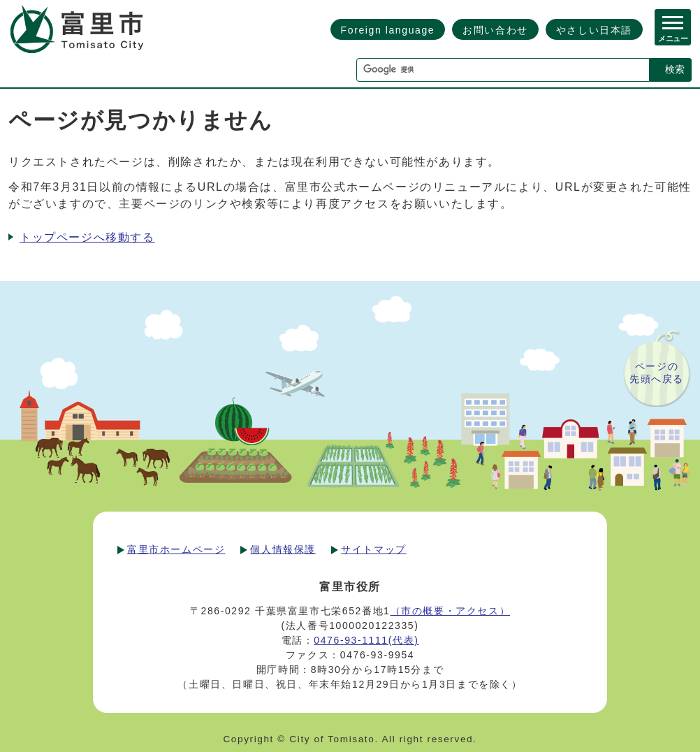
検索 (675, 69)
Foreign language (388, 30)
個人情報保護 (283, 549)
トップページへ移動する (87, 237)
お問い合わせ (495, 30)
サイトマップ (374, 549)
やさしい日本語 (594, 30)
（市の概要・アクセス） (451, 611)
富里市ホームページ (176, 549)
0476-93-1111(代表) (366, 640)
